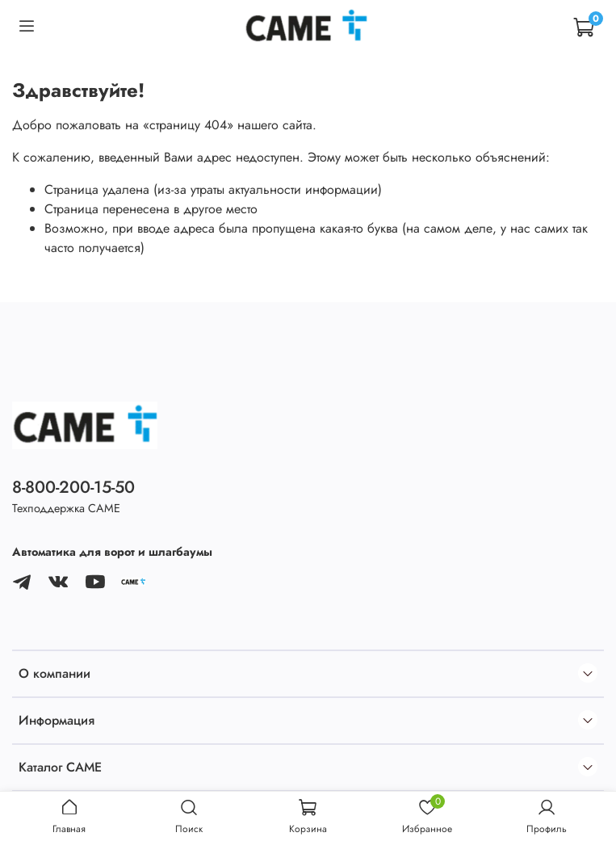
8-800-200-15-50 (73, 487)
